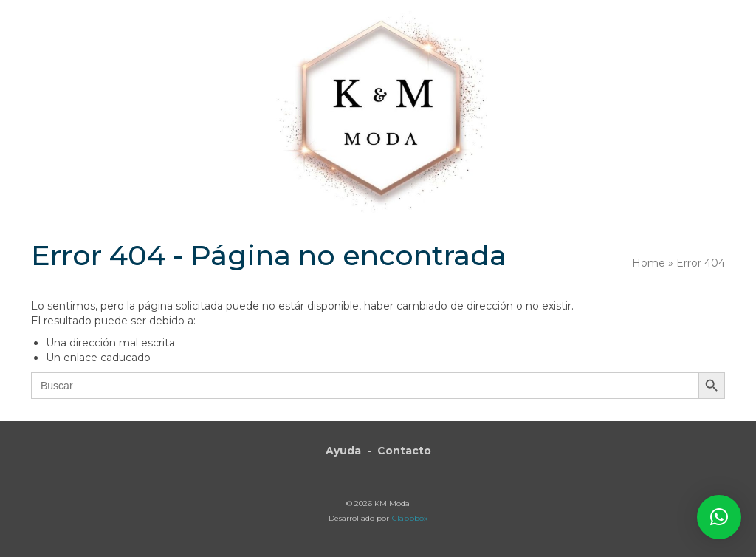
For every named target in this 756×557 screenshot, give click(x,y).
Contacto (404, 451)
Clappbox (410, 518)
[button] (719, 517)
